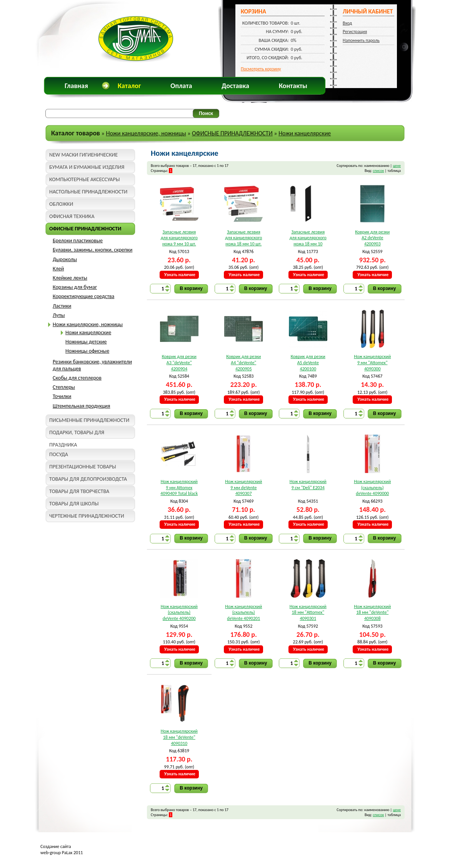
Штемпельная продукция (82, 406)
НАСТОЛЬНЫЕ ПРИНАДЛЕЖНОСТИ (88, 192)
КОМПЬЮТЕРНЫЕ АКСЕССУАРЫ (84, 179)
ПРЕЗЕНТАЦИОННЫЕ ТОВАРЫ (83, 467)
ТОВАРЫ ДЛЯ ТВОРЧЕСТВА (79, 491)
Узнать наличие (180, 275)
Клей (58, 269)
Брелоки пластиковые (78, 241)
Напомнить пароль (361, 40)
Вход (347, 23)
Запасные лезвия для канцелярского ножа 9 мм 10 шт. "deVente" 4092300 (179, 238)
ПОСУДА (59, 454)
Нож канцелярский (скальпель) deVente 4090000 (372, 487)
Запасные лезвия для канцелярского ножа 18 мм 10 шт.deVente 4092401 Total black (308, 238)
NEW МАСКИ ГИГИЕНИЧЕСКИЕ (83, 155)
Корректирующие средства (83, 296)
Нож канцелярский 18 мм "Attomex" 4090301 (308, 612)
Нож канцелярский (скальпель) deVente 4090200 (179, 612)
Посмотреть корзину (261, 69)
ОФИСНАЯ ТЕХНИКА (72, 216)
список (378, 171)
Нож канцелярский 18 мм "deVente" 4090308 (372, 612)
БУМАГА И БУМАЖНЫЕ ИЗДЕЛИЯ (87, 167)
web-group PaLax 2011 (62, 853)
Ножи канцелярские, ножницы (146, 133)
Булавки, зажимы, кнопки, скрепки (92, 250)
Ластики (62, 306)
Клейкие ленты (70, 278)
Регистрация (355, 32)
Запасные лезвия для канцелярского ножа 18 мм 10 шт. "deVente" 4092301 (243, 238)
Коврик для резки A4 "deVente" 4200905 (243, 362)
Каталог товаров (76, 133)
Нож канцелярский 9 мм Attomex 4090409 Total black (179, 487)
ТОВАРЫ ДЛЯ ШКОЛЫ (74, 504)
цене (397, 166)
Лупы (59, 315)
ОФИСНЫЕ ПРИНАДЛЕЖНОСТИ (232, 133)
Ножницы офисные (87, 351)
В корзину (191, 288)
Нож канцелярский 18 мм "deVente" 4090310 (179, 737)
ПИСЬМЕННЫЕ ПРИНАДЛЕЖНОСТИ (89, 420)
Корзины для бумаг (75, 287)
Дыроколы (65, 259)
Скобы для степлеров (77, 378)
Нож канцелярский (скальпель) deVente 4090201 (243, 612)
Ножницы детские (86, 342)
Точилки (62, 396)
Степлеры (64, 387)
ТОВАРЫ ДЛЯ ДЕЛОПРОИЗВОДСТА (88, 479)
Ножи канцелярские (305, 133)
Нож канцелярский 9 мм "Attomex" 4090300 (372, 362)
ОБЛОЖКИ (61, 204)
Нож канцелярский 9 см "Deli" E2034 (308, 485)
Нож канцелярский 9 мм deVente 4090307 (243, 487)
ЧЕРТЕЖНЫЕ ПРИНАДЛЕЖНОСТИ (87, 516)
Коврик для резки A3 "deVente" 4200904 (179, 362)
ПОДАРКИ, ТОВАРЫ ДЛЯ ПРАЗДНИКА (77, 434)
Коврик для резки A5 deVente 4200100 (308, 362)
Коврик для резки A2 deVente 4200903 (372, 238)
